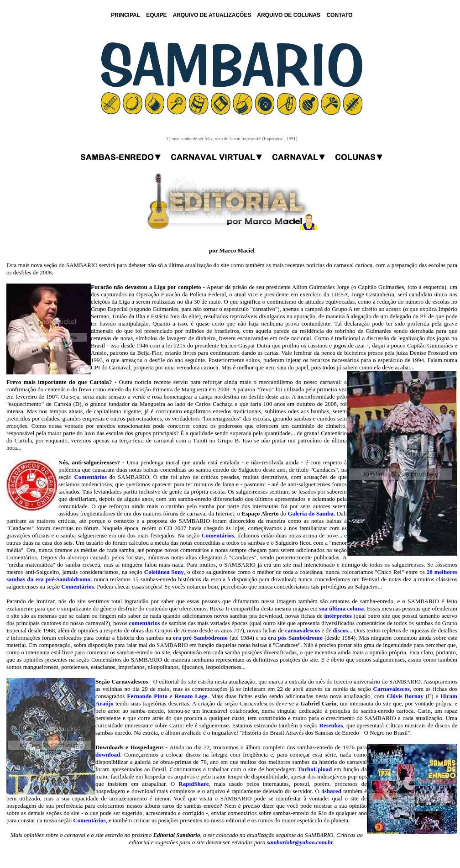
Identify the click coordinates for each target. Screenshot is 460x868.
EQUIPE (156, 15)
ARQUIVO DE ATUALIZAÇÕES (212, 15)
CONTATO (339, 15)
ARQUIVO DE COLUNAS (289, 15)
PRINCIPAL (125, 15)
